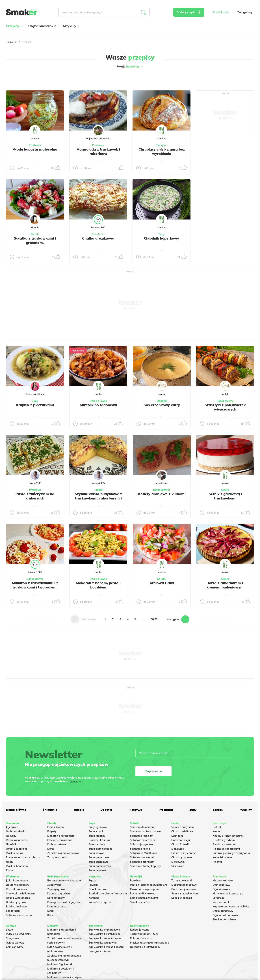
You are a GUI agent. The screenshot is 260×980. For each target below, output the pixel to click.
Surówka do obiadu (142, 827)
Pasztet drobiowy (17, 889)
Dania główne (98, 401)
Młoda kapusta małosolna (35, 149)
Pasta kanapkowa (17, 840)
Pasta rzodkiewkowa (143, 894)
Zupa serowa (97, 853)
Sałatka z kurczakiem (143, 840)
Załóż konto (221, 12)
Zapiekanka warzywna (103, 943)
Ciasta (98, 490)
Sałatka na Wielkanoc (144, 853)
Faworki (94, 885)
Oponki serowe (98, 889)
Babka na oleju (181, 840)
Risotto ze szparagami (226, 849)
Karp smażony (56, 898)
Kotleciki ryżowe (223, 857)
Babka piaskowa (16, 907)
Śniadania (98, 234)
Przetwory (35, 145)
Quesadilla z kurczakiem (145, 947)
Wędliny (246, 810)
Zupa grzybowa (57, 889)
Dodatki (162, 401)
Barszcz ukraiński (99, 840)
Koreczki (94, 898)
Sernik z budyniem (183, 827)
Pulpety (52, 831)
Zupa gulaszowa (99, 857)
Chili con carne (15, 947)
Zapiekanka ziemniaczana (105, 938)
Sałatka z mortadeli (142, 857)
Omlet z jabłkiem (16, 849)
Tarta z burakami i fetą (144, 934)
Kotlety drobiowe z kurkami (162, 494)
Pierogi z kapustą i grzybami (65, 902)
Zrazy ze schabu (57, 857)
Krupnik (217, 831)
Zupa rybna (54, 885)
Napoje (79, 810)
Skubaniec (178, 866)
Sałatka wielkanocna (19, 915)
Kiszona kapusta (223, 881)
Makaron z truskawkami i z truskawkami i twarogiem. (35, 585)
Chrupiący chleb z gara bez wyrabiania (162, 151)
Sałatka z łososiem (142, 836)
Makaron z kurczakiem (61, 836)
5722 (154, 619)
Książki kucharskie (42, 26)
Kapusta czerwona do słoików (231, 907)
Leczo (9, 930)
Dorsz (51, 849)
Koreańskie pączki (100, 902)
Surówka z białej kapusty (145, 866)
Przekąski (35, 490)
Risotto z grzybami (224, 840)
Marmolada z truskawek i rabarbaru (98, 151)
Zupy (162, 234)
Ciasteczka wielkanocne (21, 894)
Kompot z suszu (57, 907)
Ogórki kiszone (222, 889)
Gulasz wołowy (15, 943)
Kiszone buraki (222, 902)
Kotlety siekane (57, 844)
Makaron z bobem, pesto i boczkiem (98, 585)
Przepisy (14, 26)
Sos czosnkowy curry (162, 405)
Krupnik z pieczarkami (35, 405)
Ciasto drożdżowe (182, 831)
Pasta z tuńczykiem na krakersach (35, 496)
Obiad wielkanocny (18, 885)
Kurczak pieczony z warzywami (232, 853)
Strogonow (12, 938)
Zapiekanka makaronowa (63, 853)
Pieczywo (162, 145)
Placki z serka (14, 853)
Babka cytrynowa (17, 902)
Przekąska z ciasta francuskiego (149, 943)
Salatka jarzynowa (141, 844)
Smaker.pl (11, 42)
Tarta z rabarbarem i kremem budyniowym (225, 585)
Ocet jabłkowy (222, 885)
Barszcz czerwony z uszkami (64, 881)
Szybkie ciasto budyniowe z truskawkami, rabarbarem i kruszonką (98, 498)
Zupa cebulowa (98, 870)
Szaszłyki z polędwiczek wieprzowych (225, 407)
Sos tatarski (13, 911)
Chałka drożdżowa (98, 238)
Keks (50, 915)
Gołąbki (217, 827)
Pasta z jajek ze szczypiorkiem (149, 885)
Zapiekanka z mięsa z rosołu (106, 947)
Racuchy (11, 836)
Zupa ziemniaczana (101, 849)
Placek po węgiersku (19, 934)
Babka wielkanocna (18, 898)
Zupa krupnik (97, 836)
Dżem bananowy (223, 911)
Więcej (74, 781)
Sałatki (35, 234)
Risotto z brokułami (225, 844)
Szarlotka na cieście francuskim (108, 894)
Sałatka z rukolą (140, 849)
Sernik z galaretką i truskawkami (225, 496)
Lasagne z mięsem (100, 951)
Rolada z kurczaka (141, 938)
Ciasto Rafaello (181, 844)
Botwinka (136, 881)
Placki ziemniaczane (60, 840)
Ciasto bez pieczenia (184, 853)
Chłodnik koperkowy (162, 238)
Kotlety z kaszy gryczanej (228, 836)
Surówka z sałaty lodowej (146, 831)
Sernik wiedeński (140, 902)
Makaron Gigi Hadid (60, 964)
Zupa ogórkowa (98, 862)
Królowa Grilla (162, 583)
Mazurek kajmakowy (184, 885)
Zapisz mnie (154, 771)
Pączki (93, 881)
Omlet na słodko (16, 831)
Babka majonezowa (184, 889)
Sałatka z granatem (142, 862)
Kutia (50, 911)
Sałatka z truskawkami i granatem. (35, 240)
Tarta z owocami (182, 881)
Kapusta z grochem (59, 894)
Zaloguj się (245, 12)
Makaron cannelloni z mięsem (65, 977)
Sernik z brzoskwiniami (144, 898)
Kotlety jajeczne (140, 930)
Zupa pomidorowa (100, 866)
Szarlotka (177, 836)
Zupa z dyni (96, 831)
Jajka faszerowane (17, 881)
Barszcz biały (97, 844)
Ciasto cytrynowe (182, 857)
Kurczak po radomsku (98, 405)
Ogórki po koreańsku (225, 915)
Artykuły (70, 26)
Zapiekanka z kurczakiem (104, 934)
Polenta (217, 862)
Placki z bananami (17, 866)
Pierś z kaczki (56, 827)
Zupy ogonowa (98, 827)
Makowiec (177, 849)
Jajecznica (12, 827)
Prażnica (11, 870)
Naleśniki (12, 844)
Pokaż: (130, 67)
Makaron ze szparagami (145, 889)
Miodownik (178, 862)
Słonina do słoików (224, 920)
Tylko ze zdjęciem (32, 78)
